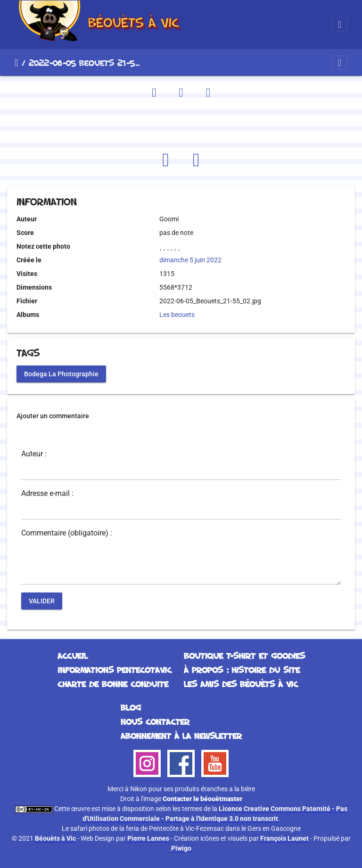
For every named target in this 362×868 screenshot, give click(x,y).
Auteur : (34, 454)
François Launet (284, 838)
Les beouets (177, 315)
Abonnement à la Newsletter (181, 736)
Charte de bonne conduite (113, 684)
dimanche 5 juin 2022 (190, 260)
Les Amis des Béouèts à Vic (241, 684)
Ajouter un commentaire (53, 416)
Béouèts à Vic (55, 838)
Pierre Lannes (148, 838)
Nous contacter (155, 722)
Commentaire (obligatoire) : (67, 533)
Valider (42, 600)
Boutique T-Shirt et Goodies (244, 656)
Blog (131, 707)
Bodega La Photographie (61, 373)
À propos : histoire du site (242, 670)
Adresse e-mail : (47, 494)
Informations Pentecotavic (115, 670)
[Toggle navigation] (340, 24)
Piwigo (181, 848)
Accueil (16, 63)
